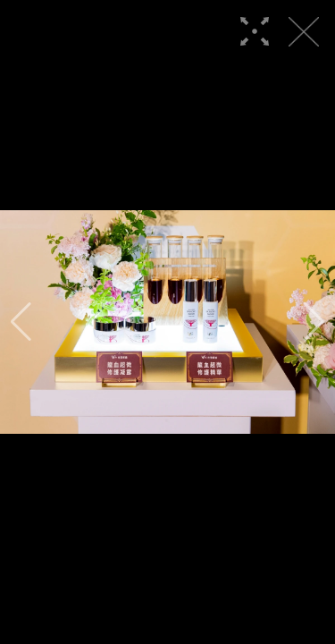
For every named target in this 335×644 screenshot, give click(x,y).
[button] (21, 322)
